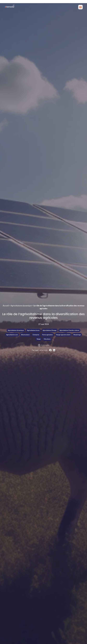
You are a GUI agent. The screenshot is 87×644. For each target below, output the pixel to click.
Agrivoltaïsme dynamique (21, 306)
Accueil (6, 306)
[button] (81, 7)
